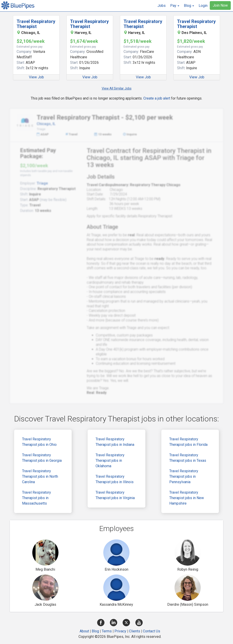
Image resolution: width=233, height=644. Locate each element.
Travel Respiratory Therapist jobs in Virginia (115, 495)
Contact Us (152, 631)
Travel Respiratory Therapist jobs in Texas (188, 458)
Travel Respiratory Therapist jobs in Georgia (42, 458)
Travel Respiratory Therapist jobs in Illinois (115, 479)
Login (203, 6)
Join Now (220, 5)
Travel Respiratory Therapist (36, 24)
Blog (95, 631)
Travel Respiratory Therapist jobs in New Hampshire (187, 498)
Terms (107, 631)
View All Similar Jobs (117, 88)
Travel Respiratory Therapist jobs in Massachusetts (37, 498)
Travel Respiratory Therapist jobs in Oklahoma (110, 461)
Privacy (120, 631)
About (84, 631)
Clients (135, 631)
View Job (36, 77)
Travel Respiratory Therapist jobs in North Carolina (40, 476)
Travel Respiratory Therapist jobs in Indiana (115, 442)
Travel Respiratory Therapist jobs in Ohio (39, 442)
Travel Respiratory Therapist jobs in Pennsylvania (184, 476)
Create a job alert (157, 98)
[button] (175, 6)
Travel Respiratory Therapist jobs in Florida (188, 442)
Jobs (162, 6)
